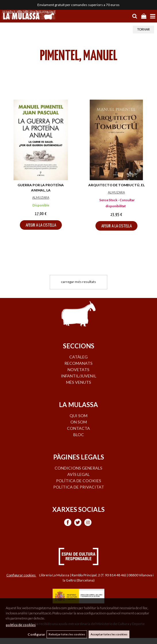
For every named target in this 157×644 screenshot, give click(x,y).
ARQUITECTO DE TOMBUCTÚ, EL (116, 185)
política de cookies (21, 625)
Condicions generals (78, 468)
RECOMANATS (78, 363)
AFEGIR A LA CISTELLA (41, 225)
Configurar (36, 634)
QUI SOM (78, 416)
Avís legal (78, 474)
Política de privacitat (79, 487)
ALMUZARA (41, 197)
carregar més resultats (78, 282)
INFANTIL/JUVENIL (79, 376)
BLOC (79, 435)
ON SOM (79, 422)
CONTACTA (78, 428)
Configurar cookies (21, 575)
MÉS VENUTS (79, 382)
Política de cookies (79, 481)
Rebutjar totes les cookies (67, 634)
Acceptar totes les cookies (109, 634)
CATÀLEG (78, 357)
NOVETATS (78, 370)
